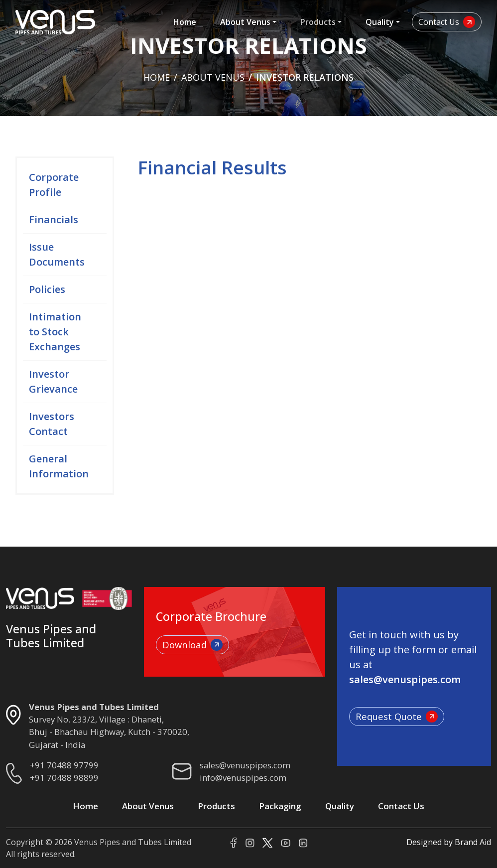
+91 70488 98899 (64, 778)
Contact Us (447, 22)
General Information (59, 467)
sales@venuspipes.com (245, 765)
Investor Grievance (53, 382)
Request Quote (397, 716)
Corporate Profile (54, 186)
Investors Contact (52, 425)
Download (192, 645)
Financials (54, 220)
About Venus (245, 22)
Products (318, 22)
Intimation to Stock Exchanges (55, 333)
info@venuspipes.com (243, 778)
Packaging (280, 806)
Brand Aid (473, 842)
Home (185, 22)
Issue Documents (57, 255)
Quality (380, 22)
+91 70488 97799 (64, 765)
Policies (47, 290)
